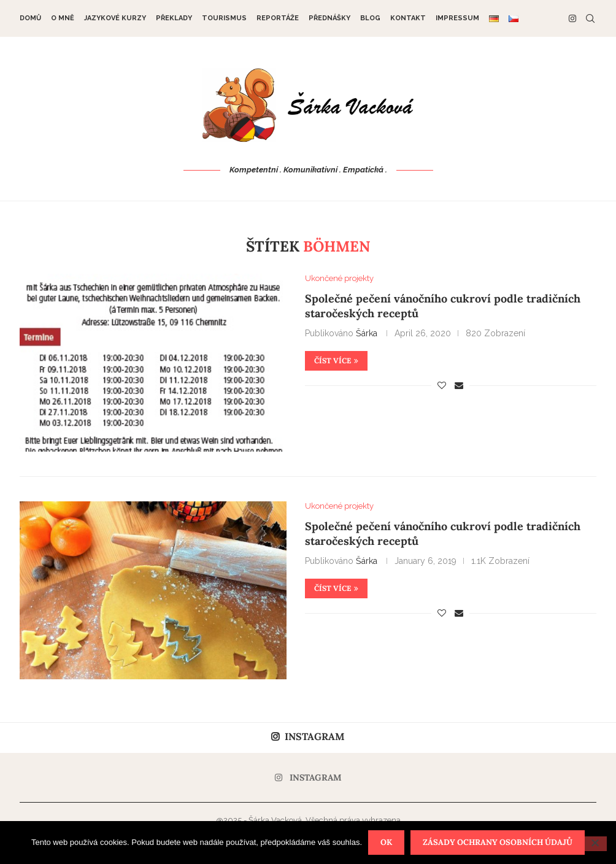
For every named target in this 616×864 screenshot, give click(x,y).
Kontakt (408, 18)
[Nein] (595, 844)
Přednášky (329, 18)
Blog (370, 18)
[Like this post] (442, 385)
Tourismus (224, 18)
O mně (63, 18)
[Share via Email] (459, 385)
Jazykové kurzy (115, 18)
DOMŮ (30, 18)
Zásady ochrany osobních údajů (498, 842)
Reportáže (278, 18)
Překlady (174, 18)
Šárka (367, 333)
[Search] (590, 18)
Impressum (457, 18)
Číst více (336, 361)
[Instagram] (572, 18)
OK (386, 842)
